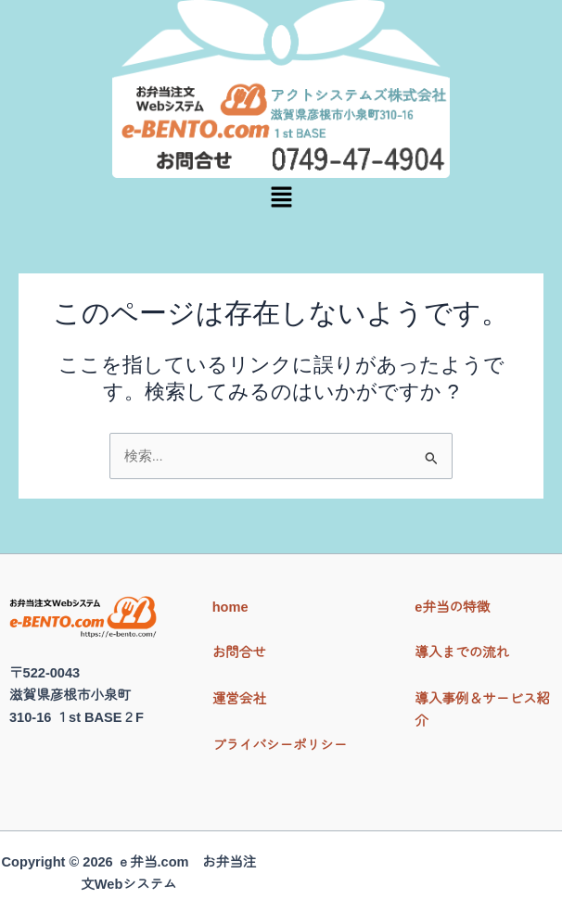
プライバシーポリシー (280, 745)
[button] (281, 198)
